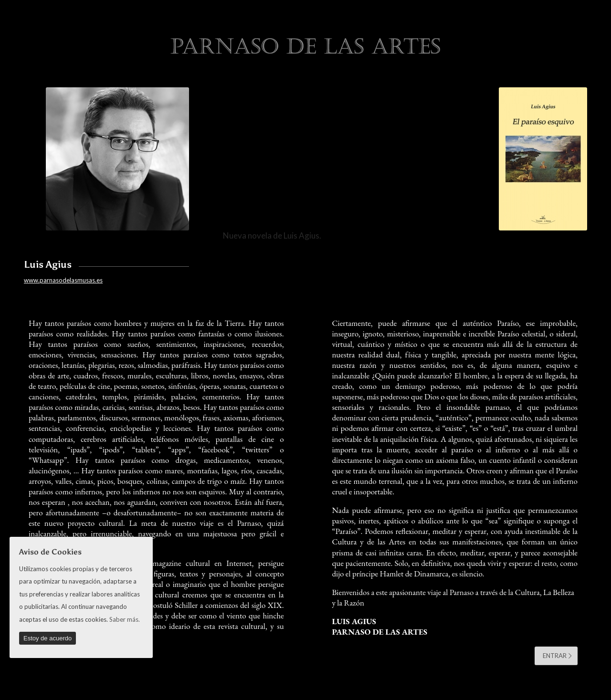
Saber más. (125, 619)
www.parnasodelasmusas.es (63, 280)
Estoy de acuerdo (47, 638)
